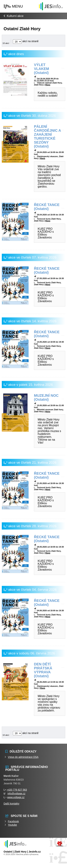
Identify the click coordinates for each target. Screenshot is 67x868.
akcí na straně (26, 41)
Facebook (13, 821)
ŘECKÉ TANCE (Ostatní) (47, 207)
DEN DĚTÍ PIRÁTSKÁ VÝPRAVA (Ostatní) (43, 670)
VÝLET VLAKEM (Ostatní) (41, 69)
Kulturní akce (15, 16)
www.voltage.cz (16, 797)
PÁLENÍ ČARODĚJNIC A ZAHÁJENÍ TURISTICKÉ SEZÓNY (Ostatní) (47, 136)
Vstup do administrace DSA (23, 757)
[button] (13, 6)
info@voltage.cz (16, 794)
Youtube (12, 825)
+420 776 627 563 (17, 790)
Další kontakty (11, 804)
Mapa (48, 85)
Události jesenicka (51, 6)
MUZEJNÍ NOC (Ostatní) (46, 397)
